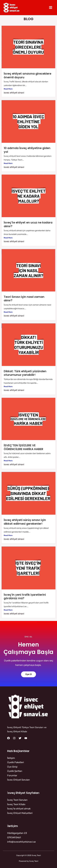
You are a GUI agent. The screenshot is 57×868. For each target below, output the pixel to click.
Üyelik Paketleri (16, 762)
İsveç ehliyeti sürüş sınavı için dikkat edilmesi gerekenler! (25, 522)
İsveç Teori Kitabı (16, 804)
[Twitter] (20, 738)
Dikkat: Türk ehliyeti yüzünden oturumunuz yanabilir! (25, 373)
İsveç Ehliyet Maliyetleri (20, 813)
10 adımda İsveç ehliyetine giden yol (27, 150)
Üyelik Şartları (15, 771)
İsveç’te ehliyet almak (19, 809)
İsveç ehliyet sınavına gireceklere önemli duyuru (27, 75)
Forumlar (12, 775)
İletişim (11, 758)
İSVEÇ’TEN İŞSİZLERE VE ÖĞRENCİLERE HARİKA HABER (23, 447)
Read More (8, 89)
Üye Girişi (12, 767)
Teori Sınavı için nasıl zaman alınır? (24, 299)
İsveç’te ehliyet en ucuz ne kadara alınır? (28, 224)
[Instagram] (14, 738)
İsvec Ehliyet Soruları (18, 780)
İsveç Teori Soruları (17, 800)
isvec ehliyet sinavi (14, 93)
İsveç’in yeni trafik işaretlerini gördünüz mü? (25, 597)
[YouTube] (26, 738)
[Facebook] (8, 738)
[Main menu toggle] (51, 8)
